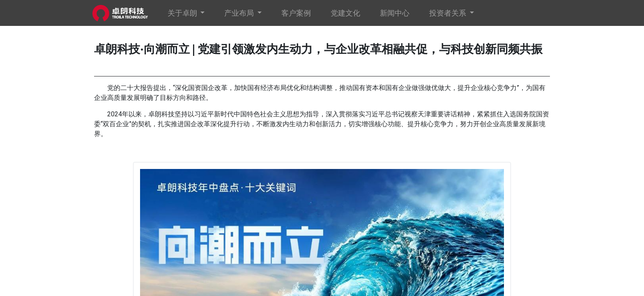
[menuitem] (298, 13)
